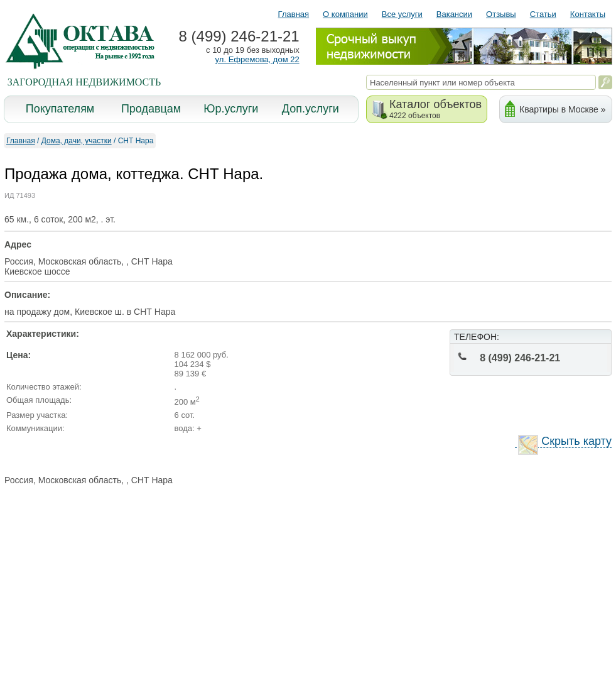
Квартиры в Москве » (562, 109)
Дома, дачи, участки (77, 141)
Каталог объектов (435, 109)
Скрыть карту (565, 441)
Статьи (543, 14)
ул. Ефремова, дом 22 (257, 59)
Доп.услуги (311, 109)
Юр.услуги (231, 109)
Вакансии (454, 14)
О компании (345, 14)
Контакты (588, 14)
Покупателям (60, 109)
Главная (294, 14)
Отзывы (501, 14)
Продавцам (151, 109)
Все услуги (402, 14)
